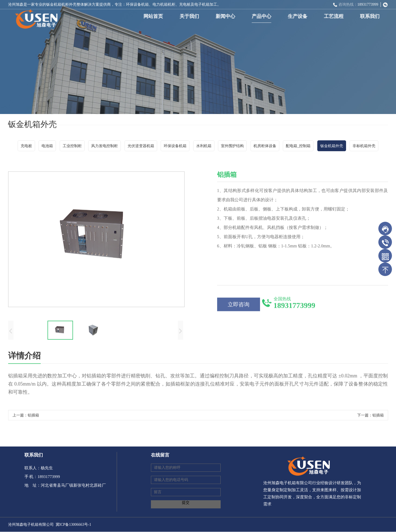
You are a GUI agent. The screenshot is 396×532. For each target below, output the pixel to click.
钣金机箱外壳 (332, 147)
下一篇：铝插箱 (370, 417)
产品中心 (264, 16)
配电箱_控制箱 (298, 147)
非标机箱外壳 (364, 147)
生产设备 (300, 16)
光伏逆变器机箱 (141, 147)
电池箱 (47, 147)
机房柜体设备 (265, 147)
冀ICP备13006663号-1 (73, 525)
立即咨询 (239, 306)
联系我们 (372, 16)
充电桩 (26, 147)
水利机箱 (204, 147)
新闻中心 (227, 16)
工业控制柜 (72, 147)
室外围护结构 (232, 147)
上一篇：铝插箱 (26, 417)
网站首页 (155, 16)
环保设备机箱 (175, 147)
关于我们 (191, 16)
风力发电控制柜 (104, 147)
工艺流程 (336, 16)
